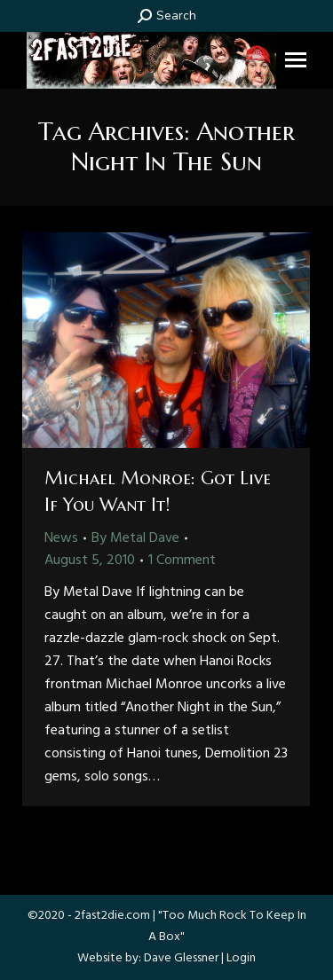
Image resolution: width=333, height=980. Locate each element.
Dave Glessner (181, 958)
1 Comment (182, 561)
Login (241, 958)
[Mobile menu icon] (296, 60)
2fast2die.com (112, 916)
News (61, 538)
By (135, 538)
